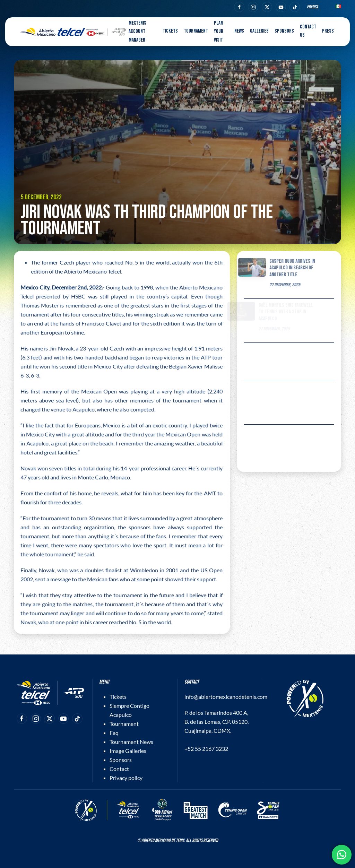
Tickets (118, 697)
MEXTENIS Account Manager (137, 32)
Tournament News (131, 742)
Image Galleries (128, 751)
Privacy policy (126, 778)
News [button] (239, 31)
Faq (114, 733)
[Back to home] (73, 32)
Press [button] (328, 31)
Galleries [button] (259, 31)
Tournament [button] (196, 31)
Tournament (124, 724)
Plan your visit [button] (219, 32)
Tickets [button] (170, 31)
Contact (119, 769)
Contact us (308, 31)
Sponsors (284, 31)
